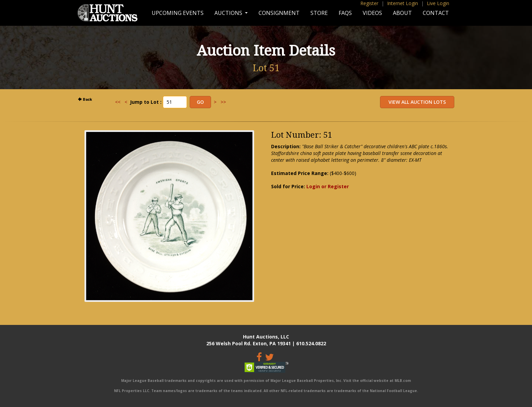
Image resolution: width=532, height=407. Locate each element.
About (402, 13)
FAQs (345, 13)
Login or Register (328, 186)
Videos (372, 13)
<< (118, 102)
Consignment (279, 13)
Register (369, 3)
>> (223, 102)
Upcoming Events (178, 13)
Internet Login (403, 3)
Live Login (438, 3)
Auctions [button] (229, 13)
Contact (436, 13)
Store (319, 13)
